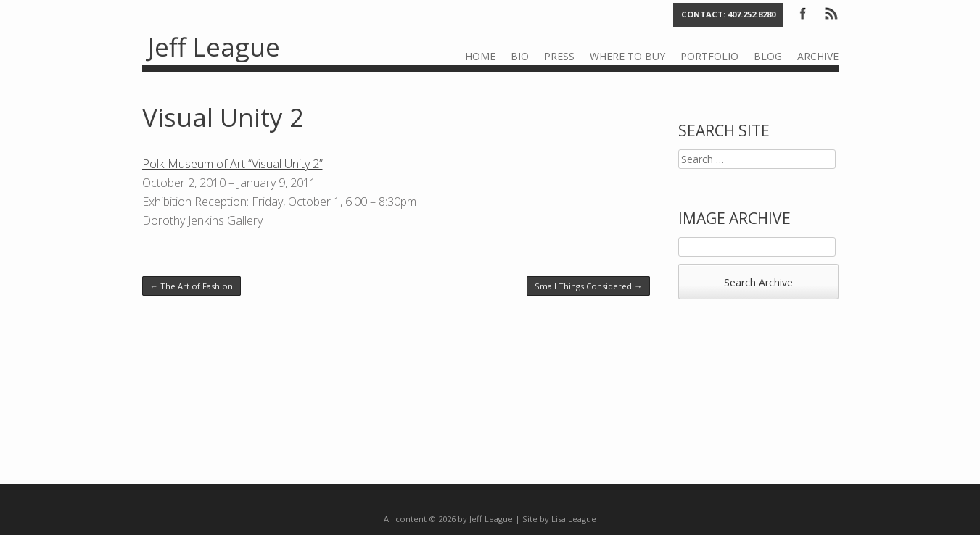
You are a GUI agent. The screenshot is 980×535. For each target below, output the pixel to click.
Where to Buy (627, 56)
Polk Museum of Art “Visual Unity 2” (232, 164)
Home (480, 56)
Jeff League (214, 47)
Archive (818, 56)
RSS (831, 12)
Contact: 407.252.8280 (728, 14)
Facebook (803, 12)
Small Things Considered (588, 286)
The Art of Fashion (192, 286)
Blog (768, 56)
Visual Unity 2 (223, 117)
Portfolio (709, 56)
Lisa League (574, 519)
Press (559, 56)
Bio (520, 56)
